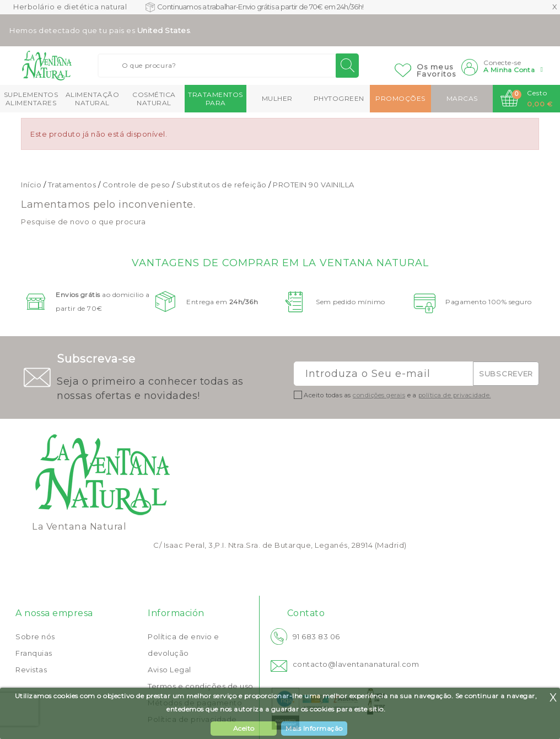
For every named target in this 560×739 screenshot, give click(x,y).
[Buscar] (228, 66)
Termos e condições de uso (201, 686)
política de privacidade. (455, 395)
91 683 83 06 (316, 636)
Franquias (34, 653)
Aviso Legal (169, 670)
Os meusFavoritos (437, 70)
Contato (306, 613)
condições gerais (379, 395)
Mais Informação (314, 728)
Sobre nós (35, 636)
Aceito (244, 728)
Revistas (31, 670)
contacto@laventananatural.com (356, 664)
